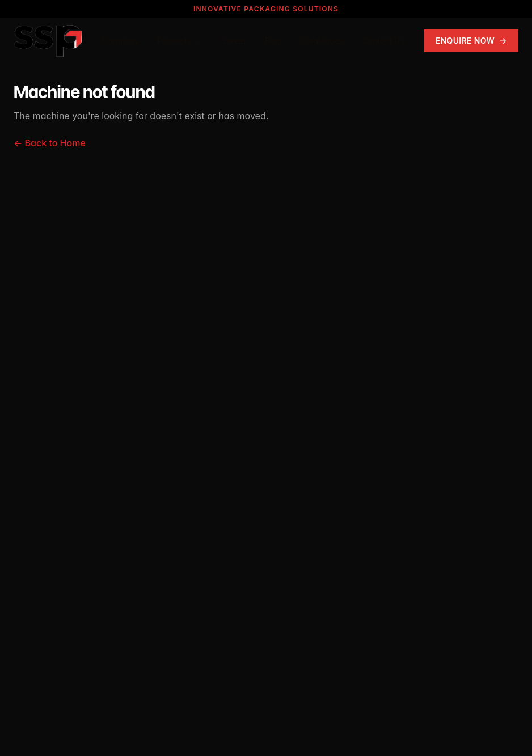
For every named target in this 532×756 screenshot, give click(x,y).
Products (180, 41)
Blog (273, 41)
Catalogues (322, 41)
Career (234, 41)
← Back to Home (50, 143)
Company (121, 41)
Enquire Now (471, 41)
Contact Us (383, 41)
